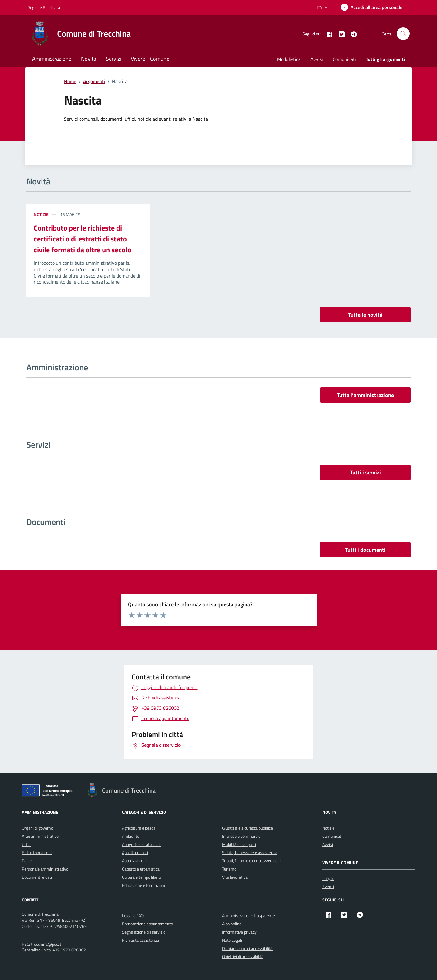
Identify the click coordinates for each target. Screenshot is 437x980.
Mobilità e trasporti (239, 844)
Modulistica (289, 59)
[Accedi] (372, 7)
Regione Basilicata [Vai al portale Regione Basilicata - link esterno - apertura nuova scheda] (44, 7)
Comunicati (344, 59)
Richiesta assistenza (141, 940)
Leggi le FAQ (133, 916)
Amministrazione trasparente (249, 916)
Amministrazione (52, 59)
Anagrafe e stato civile (142, 844)
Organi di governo (37, 828)
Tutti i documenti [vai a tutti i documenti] (365, 550)
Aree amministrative (40, 836)
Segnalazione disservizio (144, 932)
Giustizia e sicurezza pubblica (247, 828)
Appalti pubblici (135, 852)
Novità (89, 59)
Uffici (27, 844)
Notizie (42, 214)
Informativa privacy (239, 932)
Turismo (229, 869)
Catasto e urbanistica (141, 869)
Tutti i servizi (365, 472)
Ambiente (131, 836)
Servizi (113, 59)
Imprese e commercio (241, 836)
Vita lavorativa (235, 877)
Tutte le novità (365, 315)
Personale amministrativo (45, 869)
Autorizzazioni (134, 861)
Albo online (232, 924)
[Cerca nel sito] (403, 34)
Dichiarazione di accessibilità (247, 948)
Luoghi (328, 878)
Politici (28, 861)
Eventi (328, 886)
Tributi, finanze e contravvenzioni (251, 861)
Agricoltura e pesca (139, 828)
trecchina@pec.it (46, 944)
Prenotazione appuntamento (147, 924)
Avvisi (317, 59)
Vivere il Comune (150, 59)
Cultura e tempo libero (141, 877)
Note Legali (232, 940)
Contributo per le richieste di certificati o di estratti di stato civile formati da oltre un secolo (83, 239)
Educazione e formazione (144, 885)
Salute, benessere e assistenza (250, 852)
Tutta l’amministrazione (365, 395)
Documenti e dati (37, 877)
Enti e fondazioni (37, 852)
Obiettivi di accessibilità (243, 956)
